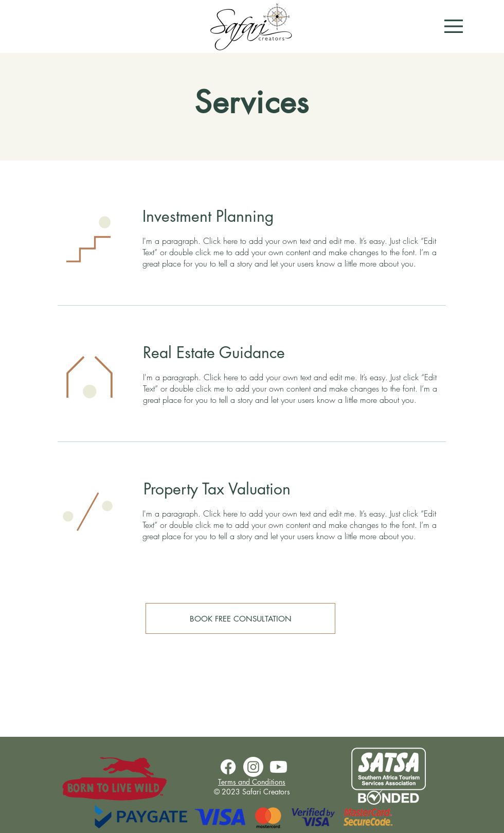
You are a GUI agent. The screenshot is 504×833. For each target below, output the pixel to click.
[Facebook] (228, 767)
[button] (454, 26)
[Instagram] (253, 767)
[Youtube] (278, 767)
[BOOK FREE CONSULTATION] (240, 618)
